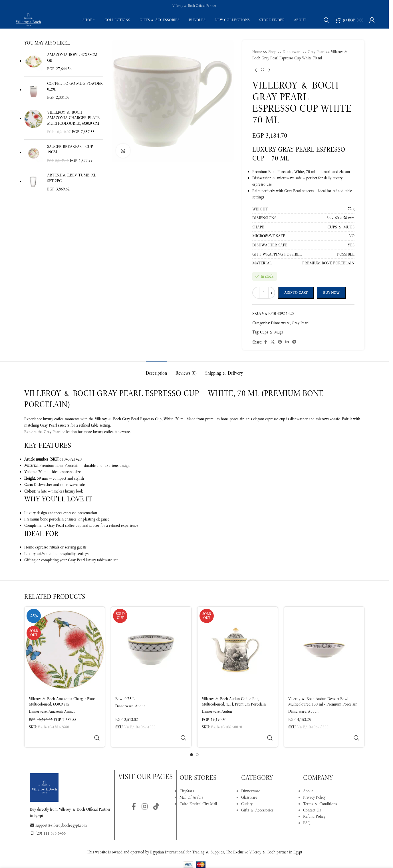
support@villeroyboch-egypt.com (58, 811)
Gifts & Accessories (257, 796)
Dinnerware (38, 711)
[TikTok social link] (156, 793)
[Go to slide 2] (197, 741)
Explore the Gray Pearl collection (51, 432)
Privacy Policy (314, 783)
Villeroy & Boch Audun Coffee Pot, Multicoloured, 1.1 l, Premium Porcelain (234, 702)
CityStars (187, 777)
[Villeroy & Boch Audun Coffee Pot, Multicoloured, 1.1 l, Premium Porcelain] (238, 650)
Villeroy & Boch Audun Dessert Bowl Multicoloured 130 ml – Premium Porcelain (323, 702)
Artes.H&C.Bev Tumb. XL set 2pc (72, 178)
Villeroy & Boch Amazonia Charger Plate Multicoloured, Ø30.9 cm (73, 118)
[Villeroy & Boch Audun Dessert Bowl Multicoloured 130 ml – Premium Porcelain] (324, 650)
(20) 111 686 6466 (48, 819)
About (308, 777)
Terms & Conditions (320, 790)
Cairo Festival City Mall (198, 790)
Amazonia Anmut (62, 711)
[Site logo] (28, 19)
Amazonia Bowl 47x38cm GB (72, 57)
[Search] (327, 20)
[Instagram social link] (145, 793)
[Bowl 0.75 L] (151, 650)
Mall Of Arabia (191, 783)
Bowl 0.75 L (125, 699)
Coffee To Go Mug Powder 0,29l (75, 86)
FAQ (307, 809)
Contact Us (312, 796)
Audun (140, 706)
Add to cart (296, 293)
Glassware (249, 783)
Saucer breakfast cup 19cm (70, 149)
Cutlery (247, 790)
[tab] (156, 370)
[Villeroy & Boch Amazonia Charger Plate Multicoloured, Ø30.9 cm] (65, 650)
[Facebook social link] (134, 793)
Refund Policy (314, 803)
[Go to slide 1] (192, 741)
